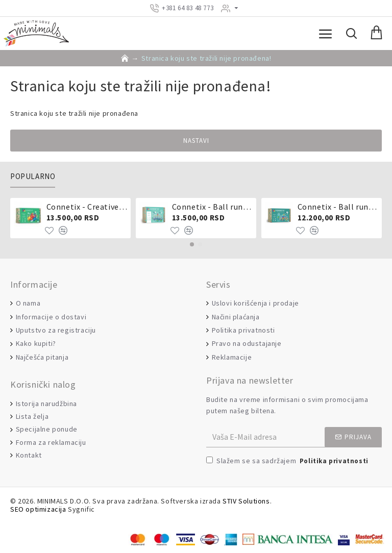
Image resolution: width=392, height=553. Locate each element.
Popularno (33, 177)
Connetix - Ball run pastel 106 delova (213, 207)
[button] (192, 244)
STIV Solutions (246, 501)
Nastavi (196, 141)
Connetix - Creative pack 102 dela (87, 207)
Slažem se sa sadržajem (288, 461)
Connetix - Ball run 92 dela (338, 207)
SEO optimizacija (38, 509)
